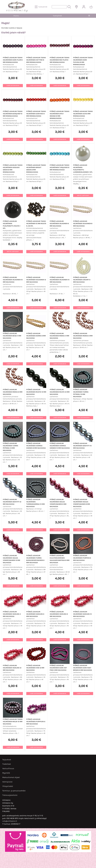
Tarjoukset (7, 760)
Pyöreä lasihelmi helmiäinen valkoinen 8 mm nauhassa (83, 224)
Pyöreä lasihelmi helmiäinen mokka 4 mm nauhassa (59, 336)
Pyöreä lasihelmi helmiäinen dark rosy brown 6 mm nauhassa (83, 668)
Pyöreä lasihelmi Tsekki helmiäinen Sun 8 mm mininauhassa (83, 114)
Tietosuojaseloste (10, 795)
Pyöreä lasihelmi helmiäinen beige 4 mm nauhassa (12, 336)
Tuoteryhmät (57, 16)
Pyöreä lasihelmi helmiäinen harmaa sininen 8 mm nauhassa (36, 446)
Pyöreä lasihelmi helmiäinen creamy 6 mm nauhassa (82, 280)
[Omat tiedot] (84, 7)
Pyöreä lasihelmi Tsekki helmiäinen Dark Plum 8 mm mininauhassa (13, 60)
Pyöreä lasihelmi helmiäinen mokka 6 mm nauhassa (83, 336)
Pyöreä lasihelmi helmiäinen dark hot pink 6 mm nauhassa (58, 668)
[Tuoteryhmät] (41, 7)
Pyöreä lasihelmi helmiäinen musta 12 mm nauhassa (60, 392)
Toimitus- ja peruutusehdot (14, 791)
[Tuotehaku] (59, 7)
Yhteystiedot (8, 786)
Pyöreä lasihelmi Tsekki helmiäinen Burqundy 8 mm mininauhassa (13, 114)
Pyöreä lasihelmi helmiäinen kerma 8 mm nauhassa (36, 336)
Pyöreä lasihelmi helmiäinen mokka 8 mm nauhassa (13, 392)
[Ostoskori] (91, 7)
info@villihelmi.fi (10, 821)
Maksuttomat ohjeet (11, 777)
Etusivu (16, 16)
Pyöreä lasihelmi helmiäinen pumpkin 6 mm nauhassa (82, 558)
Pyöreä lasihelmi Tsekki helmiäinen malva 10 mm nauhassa (13, 722)
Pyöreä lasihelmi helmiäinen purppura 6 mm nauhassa (36, 722)
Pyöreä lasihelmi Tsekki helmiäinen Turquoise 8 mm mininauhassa (60, 167)
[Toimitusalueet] (76, 7)
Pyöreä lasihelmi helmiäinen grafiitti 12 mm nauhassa (12, 502)
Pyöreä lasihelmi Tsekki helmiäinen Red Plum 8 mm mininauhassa (60, 60)
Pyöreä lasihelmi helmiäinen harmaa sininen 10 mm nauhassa (60, 446)
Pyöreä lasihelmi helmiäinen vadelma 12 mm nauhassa (12, 668)
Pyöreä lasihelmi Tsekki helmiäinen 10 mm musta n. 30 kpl (36, 224)
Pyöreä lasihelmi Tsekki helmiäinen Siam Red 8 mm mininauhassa (36, 114)
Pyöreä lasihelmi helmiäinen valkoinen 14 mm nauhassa (60, 280)
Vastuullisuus (8, 768)
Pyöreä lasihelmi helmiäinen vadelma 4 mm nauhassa (12, 614)
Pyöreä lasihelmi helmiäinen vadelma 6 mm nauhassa (35, 614)
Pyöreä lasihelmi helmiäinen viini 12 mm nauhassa (35, 668)
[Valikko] (89, 16)
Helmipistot (7, 782)
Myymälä (6, 773)
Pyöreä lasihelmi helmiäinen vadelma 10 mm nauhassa (82, 614)
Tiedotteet (7, 764)
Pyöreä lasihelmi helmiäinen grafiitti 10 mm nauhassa (82, 446)
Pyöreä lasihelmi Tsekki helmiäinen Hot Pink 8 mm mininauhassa (36, 60)
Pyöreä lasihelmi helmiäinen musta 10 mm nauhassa (36, 392)
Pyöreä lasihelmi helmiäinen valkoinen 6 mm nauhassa (59, 224)
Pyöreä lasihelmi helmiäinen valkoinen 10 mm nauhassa (13, 280)
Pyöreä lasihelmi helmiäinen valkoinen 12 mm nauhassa (36, 280)
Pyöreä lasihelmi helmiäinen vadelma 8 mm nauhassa (59, 614)
